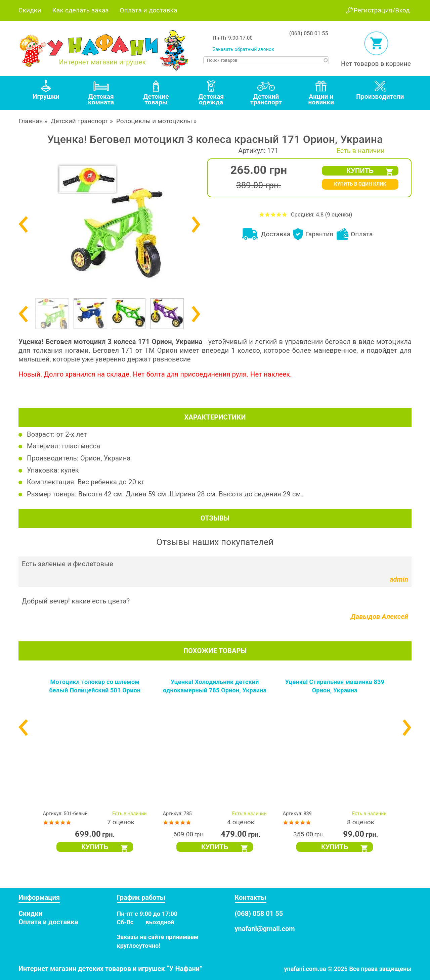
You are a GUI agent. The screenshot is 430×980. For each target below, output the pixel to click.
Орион (167, 350)
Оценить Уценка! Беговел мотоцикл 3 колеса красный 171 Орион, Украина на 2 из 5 (268, 214)
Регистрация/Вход (382, 10)
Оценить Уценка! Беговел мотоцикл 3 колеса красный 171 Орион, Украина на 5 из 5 (285, 214)
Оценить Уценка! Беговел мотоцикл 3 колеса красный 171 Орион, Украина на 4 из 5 (279, 214)
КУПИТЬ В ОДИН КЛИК (360, 184)
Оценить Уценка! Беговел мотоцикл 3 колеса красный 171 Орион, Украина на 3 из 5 (273, 214)
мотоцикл (392, 342)
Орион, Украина (105, 458)
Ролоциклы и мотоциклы (154, 121)
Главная (31, 121)
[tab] (46, 93)
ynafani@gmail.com (265, 929)
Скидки (30, 10)
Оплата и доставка (148, 10)
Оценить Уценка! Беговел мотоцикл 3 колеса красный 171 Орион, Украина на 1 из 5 (262, 214)
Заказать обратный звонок (243, 49)
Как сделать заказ (80, 10)
